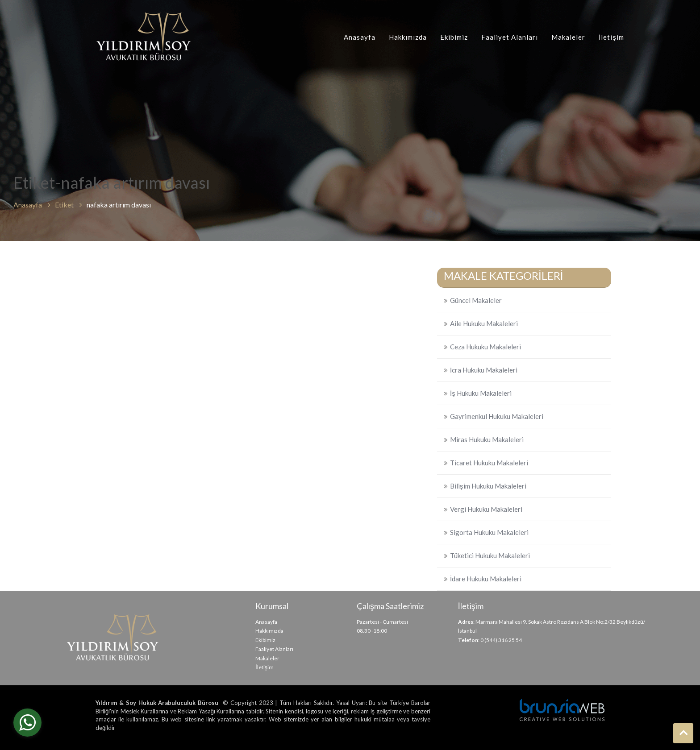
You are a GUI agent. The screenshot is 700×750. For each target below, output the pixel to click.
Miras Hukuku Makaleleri (487, 439)
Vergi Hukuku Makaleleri (486, 509)
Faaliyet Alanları (510, 37)
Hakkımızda (408, 37)
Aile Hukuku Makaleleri (484, 323)
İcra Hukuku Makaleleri (484, 370)
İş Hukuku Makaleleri (481, 393)
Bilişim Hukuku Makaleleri (488, 486)
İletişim (611, 37)
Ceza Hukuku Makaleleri (485, 347)
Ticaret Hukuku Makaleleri (489, 463)
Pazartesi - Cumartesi (382, 622)
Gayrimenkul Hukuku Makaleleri (497, 416)
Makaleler (568, 37)
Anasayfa (360, 37)
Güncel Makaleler (476, 300)
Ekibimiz (454, 37)
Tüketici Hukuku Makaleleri (490, 555)
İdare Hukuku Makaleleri (486, 579)
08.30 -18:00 (372, 631)
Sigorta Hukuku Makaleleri (489, 532)
